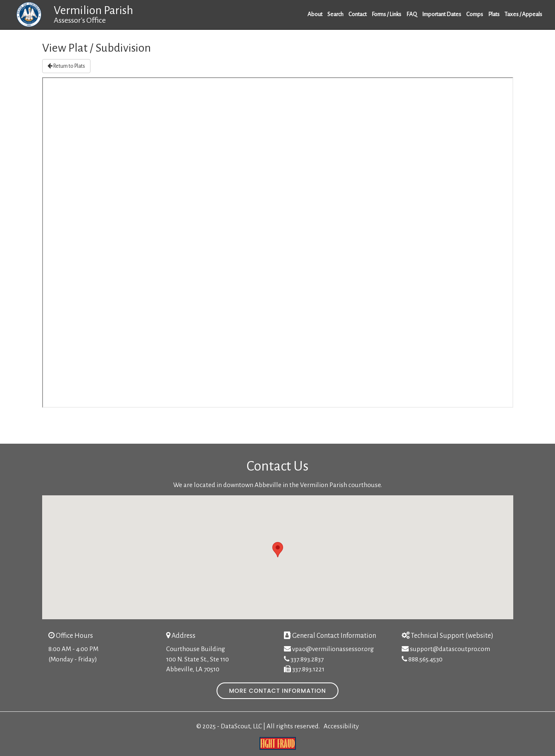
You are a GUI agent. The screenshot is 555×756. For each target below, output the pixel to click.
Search (335, 14)
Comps (475, 14)
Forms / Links (386, 14)
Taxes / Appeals (523, 14)
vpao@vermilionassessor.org (333, 649)
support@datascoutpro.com (450, 649)
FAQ (412, 14)
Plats (494, 14)
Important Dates (442, 14)
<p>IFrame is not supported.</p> (278, 242)
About (315, 14)
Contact (357, 14)
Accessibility (341, 726)
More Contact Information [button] (277, 691)
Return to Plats (66, 66)
